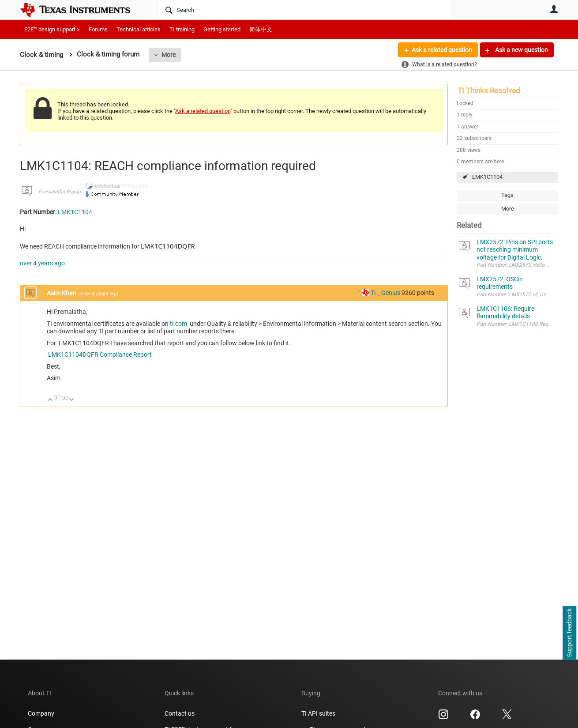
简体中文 (261, 29)
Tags (507, 195)
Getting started (222, 29)
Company (41, 713)
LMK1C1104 (487, 177)
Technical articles (139, 29)
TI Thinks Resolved (489, 91)
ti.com (179, 324)
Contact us (180, 713)
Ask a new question (521, 50)
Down (72, 400)
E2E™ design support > (52, 29)
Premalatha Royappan (64, 192)
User (554, 9)
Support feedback (569, 633)
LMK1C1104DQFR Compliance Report (99, 355)
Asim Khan (62, 293)
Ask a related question (442, 50)
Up (51, 400)
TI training (182, 29)
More (169, 55)
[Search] (305, 10)
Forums (98, 29)
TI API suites (318, 713)
